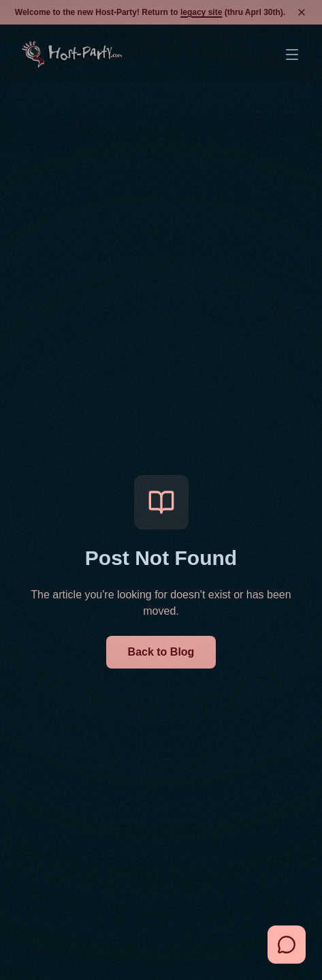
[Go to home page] (72, 55)
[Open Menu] (292, 55)
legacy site (201, 12)
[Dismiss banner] (302, 12)
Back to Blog (161, 652)
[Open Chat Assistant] (287, 945)
